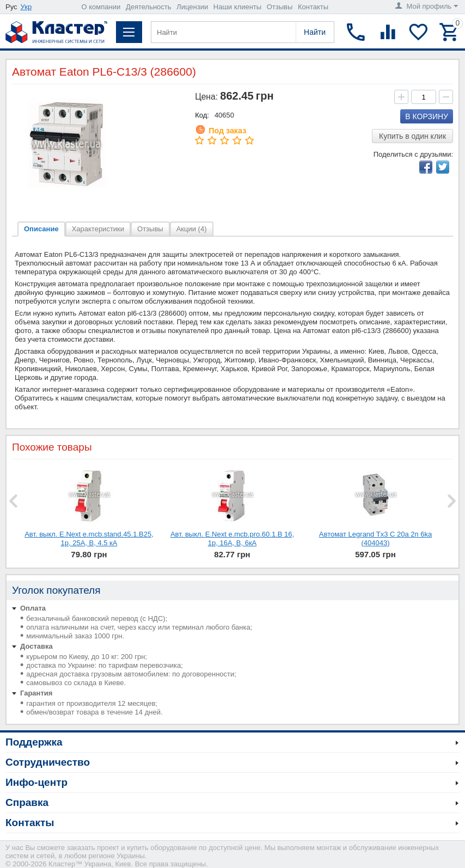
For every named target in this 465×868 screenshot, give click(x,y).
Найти (315, 32)
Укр (26, 7)
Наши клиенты (237, 7)
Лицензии (192, 7)
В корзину (427, 116)
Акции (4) (192, 229)
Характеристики (98, 229)
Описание (41, 229)
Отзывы (280, 7)
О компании (101, 7)
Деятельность (149, 7)
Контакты (313, 7)
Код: (202, 115)
